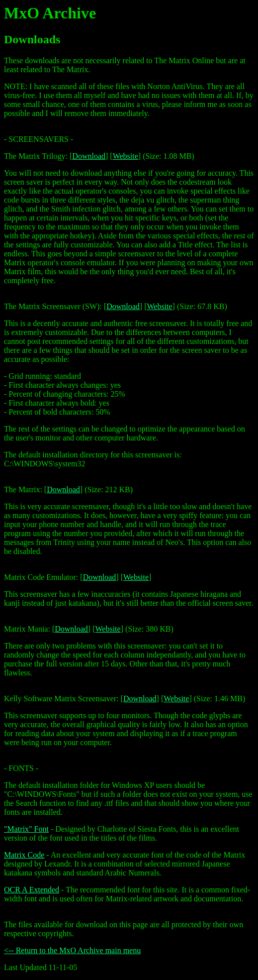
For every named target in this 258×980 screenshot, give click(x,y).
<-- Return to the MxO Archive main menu (72, 950)
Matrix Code (24, 855)
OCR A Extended (32, 890)
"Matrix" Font (26, 829)
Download (89, 156)
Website (126, 156)
